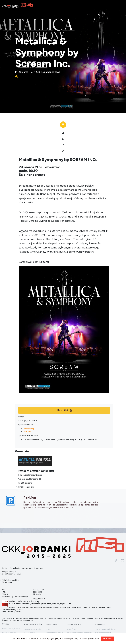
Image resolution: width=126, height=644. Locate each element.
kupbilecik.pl (29, 429)
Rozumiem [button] (108, 638)
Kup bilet (65, 410)
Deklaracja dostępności (103, 633)
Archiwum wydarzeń (9, 632)
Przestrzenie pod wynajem (33, 629)
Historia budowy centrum (54, 633)
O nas (47, 629)
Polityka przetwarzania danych (105, 629)
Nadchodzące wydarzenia (11, 629)
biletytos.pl (29, 431)
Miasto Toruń (71, 629)
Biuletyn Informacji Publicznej (24, 601)
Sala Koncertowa (29, 633)
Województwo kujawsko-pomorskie (79, 633)
